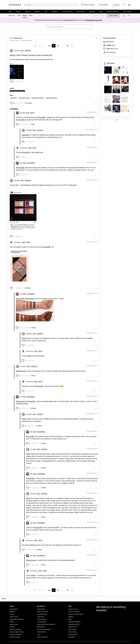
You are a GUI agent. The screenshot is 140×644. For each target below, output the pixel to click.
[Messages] (129, 16)
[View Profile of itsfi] (23, 163)
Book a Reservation (42, 637)
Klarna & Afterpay (73, 634)
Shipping (71, 617)
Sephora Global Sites (15, 629)
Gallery (31, 16)
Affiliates (12, 622)
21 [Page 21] (58, 46)
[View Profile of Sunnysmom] (26, 148)
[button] (17, 73)
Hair (46, 12)
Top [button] (5, 599)
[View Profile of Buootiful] (25, 113)
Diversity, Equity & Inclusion (17, 632)
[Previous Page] (35, 46)
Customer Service (73, 609)
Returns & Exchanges (74, 612)
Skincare (37, 12)
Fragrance (55, 12)
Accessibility (72, 637)
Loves (39, 634)
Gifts (101, 12)
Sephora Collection (113, 12)
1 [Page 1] (40, 46)
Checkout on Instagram (16, 634)
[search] (51, 5)
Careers (12, 614)
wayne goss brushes (24, 98)
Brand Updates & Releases (17, 91)
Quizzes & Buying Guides (44, 629)
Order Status (41, 617)
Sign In (118, 5)
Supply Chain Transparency (17, 619)
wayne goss (14, 98)
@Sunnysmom (30, 299)
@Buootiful (26, 135)
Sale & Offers (127, 12)
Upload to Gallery (113, 15)
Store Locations (72, 629)
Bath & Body (81, 12)
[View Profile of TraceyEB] (19, 51)
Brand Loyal (18, 38)
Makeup (28, 12)
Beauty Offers (41, 627)
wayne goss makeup (51, 98)
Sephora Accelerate (15, 637)
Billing (70, 619)
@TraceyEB (41, 117)
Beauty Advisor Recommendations (46, 624)
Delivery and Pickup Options (76, 614)
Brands (18, 12)
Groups (25, 16)
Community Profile (42, 614)
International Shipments (74, 622)
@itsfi (24, 338)
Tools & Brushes (68, 12)
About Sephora (14, 609)
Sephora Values (14, 617)
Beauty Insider (41, 609)
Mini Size (92, 12)
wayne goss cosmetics (38, 98)
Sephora (15, 5)
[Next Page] (72, 46)
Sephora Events (14, 624)
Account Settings (42, 622)
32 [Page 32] (67, 46)
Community (12, 16)
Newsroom (12, 612)
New (10, 12)
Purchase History (42, 619)
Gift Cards (12, 627)
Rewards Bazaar (42, 632)
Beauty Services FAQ (74, 624)
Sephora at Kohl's (73, 627)
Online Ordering (72, 632)
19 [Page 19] (49, 46)
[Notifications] (124, 16)
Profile (19, 16)
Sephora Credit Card (43, 612)
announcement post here (94, 20)
